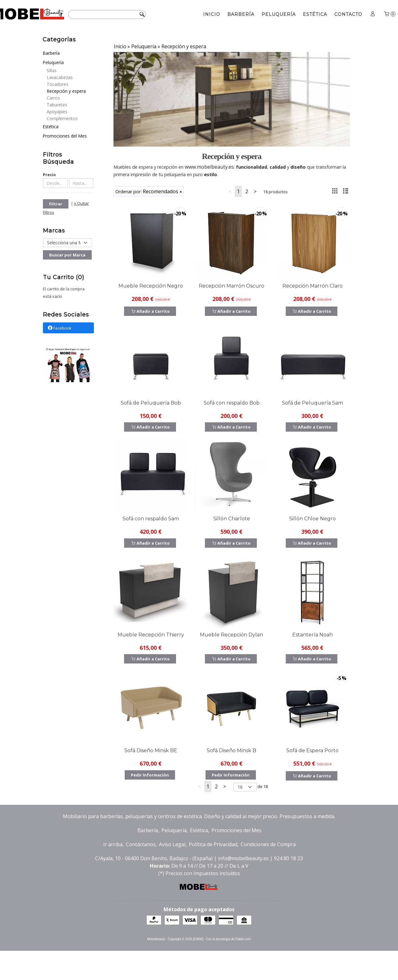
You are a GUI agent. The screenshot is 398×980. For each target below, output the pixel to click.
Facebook (59, 328)
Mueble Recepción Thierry (151, 635)
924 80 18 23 (288, 858)
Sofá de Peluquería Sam (312, 403)
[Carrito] (389, 14)
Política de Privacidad (213, 844)
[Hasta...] (81, 183)
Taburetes (57, 105)
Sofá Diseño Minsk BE (151, 750)
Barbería (241, 14)
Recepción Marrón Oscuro (231, 286)
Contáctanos (141, 844)
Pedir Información (150, 775)
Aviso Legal (172, 844)
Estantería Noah (312, 635)
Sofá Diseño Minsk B (231, 750)
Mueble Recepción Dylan (231, 635)
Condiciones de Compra (268, 844)
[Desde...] (55, 183)
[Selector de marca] (67, 243)
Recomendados (160, 191)
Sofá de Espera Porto (312, 750)
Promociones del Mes (65, 136)
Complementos (62, 118)
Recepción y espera (66, 91)
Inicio (212, 14)
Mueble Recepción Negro (151, 286)
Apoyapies (57, 112)
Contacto (348, 14)
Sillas (52, 70)
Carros (53, 98)
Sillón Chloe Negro (312, 519)
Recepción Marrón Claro (312, 286)
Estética (315, 14)
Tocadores (58, 84)
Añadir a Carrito (150, 311)
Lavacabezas (60, 77)
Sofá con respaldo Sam (151, 519)
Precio (49, 175)
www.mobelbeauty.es (209, 167)
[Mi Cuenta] (373, 14)
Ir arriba (113, 844)
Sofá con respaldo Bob (232, 403)
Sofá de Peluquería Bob (151, 403)
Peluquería (279, 14)
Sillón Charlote (232, 519)
